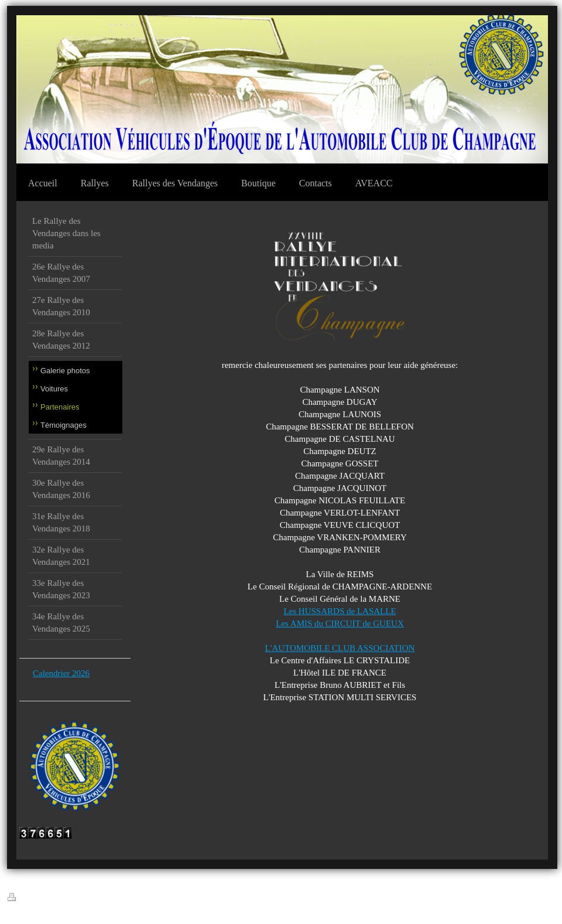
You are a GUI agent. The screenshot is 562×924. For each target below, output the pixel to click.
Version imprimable (42, 898)
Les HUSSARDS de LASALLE (340, 611)
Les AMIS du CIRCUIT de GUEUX (340, 623)
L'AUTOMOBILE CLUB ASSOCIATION (340, 648)
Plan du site (97, 899)
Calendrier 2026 (61, 673)
